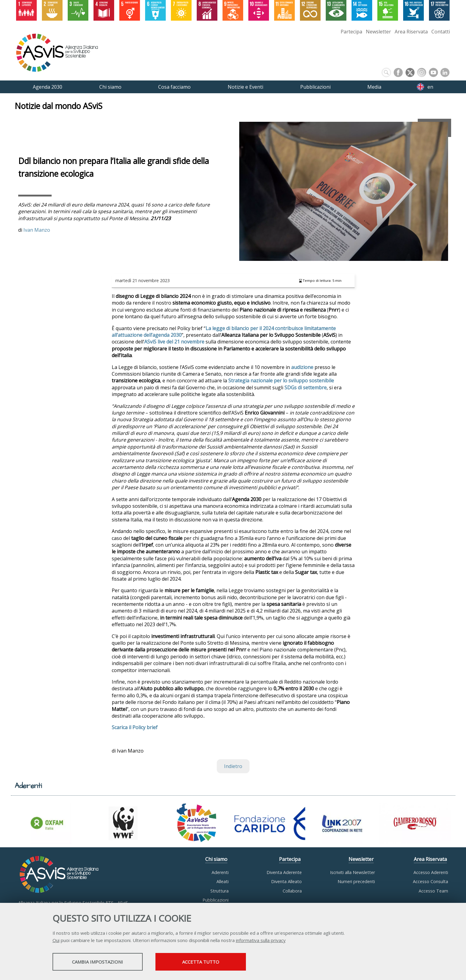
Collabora (292, 891)
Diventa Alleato (286, 881)
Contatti (441, 32)
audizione (302, 367)
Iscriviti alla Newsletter (352, 872)
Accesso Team (433, 891)
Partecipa (351, 32)
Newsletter (378, 32)
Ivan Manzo (37, 230)
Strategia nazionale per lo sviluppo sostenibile (281, 381)
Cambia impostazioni (100, 962)
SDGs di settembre (306, 388)
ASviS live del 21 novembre (174, 342)
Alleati (223, 881)
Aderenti (220, 872)
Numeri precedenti (356, 881)
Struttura (219, 891)
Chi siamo (216, 859)
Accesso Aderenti (431, 872)
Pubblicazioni (216, 900)
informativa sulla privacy (261, 941)
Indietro (233, 766)
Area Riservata (411, 32)
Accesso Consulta (430, 881)
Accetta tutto (209, 962)
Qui (56, 941)
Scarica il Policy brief (135, 727)
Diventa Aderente (284, 872)
